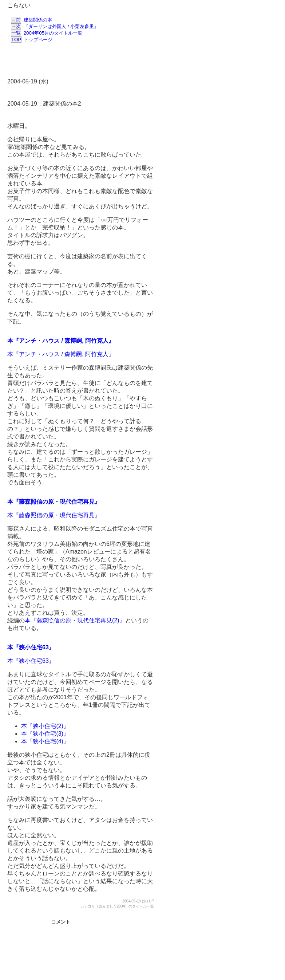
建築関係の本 (31, 20)
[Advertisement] (85, 61)
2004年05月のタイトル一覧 (47, 33)
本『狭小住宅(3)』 (45, 734)
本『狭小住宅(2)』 (45, 726)
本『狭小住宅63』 (31, 647)
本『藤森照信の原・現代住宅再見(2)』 (75, 620)
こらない (19, 5)
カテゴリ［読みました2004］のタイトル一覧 (117, 906)
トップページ (32, 40)
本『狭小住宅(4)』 (45, 741)
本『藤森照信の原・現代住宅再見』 (54, 502)
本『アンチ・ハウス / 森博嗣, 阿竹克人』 (61, 341)
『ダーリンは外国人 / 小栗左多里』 (55, 26)
